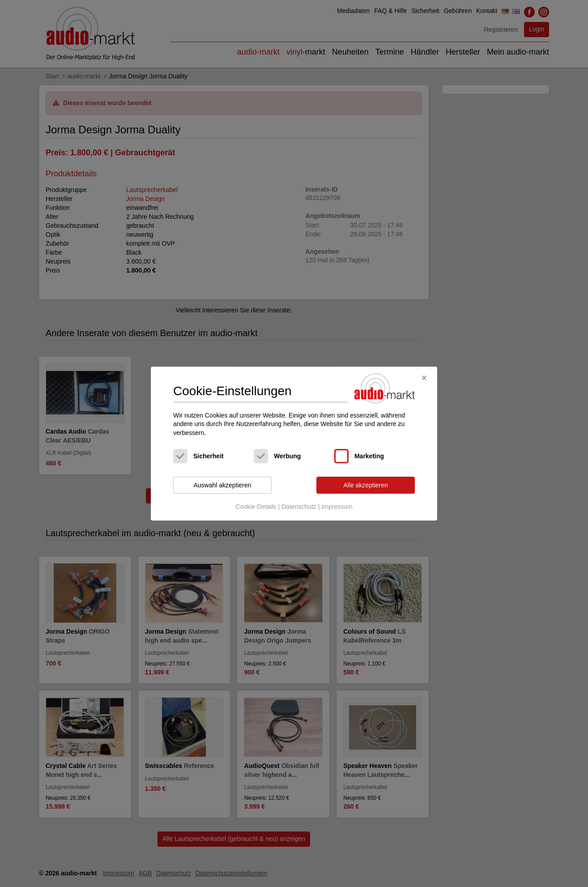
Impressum (337, 507)
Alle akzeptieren (366, 485)
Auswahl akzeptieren (222, 485)
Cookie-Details (256, 507)
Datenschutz (299, 507)
